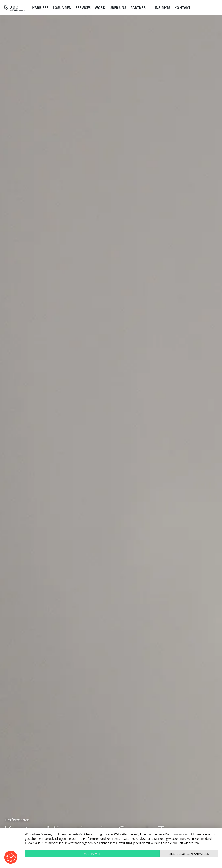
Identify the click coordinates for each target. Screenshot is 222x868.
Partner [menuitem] (138, 8)
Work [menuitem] (100, 8)
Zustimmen (93, 854)
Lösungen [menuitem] (62, 8)
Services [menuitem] (83, 8)
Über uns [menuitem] (118, 8)
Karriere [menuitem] (40, 8)
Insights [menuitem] (162, 8)
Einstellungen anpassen (189, 854)
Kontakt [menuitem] (182, 8)
